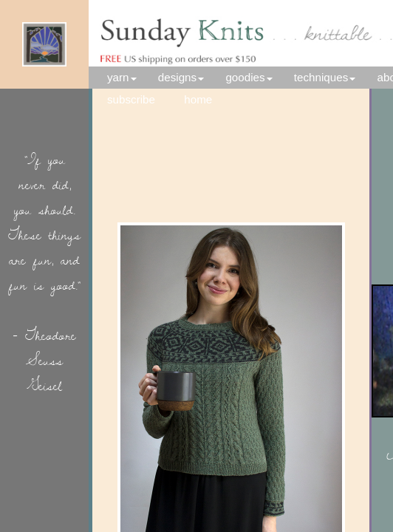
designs (177, 77)
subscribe (131, 99)
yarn (118, 77)
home (207, 99)
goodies (245, 77)
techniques (321, 77)
